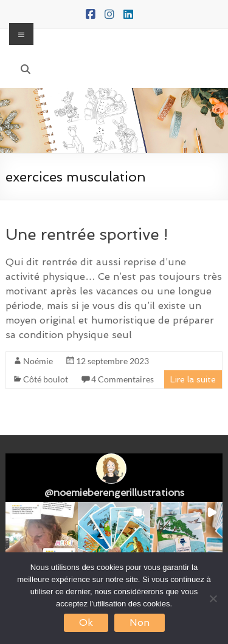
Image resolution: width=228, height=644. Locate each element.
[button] (42, 538)
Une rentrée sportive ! (87, 234)
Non (140, 622)
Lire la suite (193, 379)
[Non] (213, 598)
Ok (86, 622)
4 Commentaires (123, 379)
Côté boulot (46, 379)
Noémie (38, 361)
